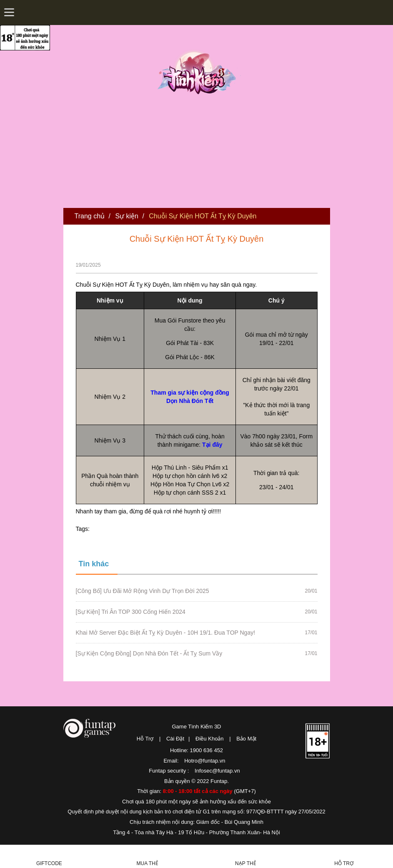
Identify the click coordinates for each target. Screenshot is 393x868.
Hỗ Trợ (145, 739)
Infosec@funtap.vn (217, 771)
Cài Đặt (175, 739)
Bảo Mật (246, 739)
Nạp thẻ (246, 863)
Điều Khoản (209, 739)
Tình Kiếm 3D (199, 72)
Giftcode (49, 863)
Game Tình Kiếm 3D (196, 727)
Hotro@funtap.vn (205, 761)
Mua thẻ (148, 863)
